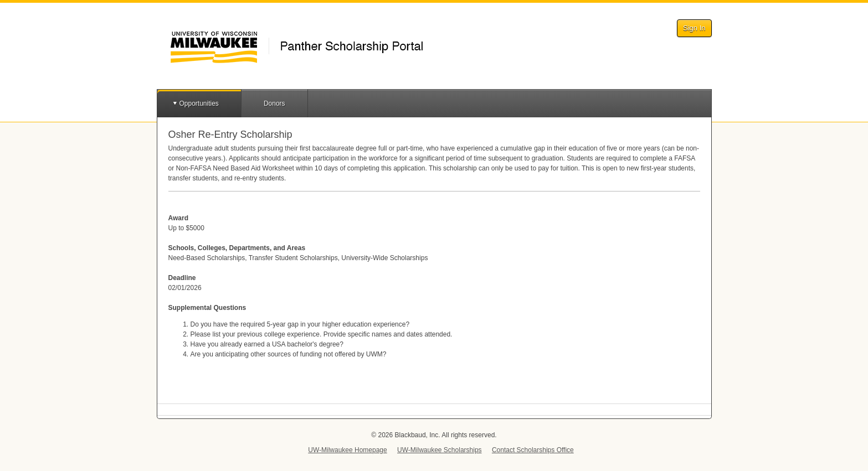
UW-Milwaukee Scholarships (440, 450)
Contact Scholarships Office (533, 450)
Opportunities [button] (199, 103)
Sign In (694, 28)
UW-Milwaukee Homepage (348, 450)
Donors (274, 103)
